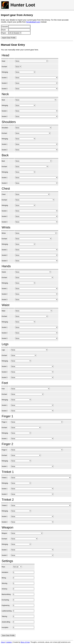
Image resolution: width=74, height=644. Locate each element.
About (3, 642)
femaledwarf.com (33, 22)
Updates (9, 642)
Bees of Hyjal (25, 642)
